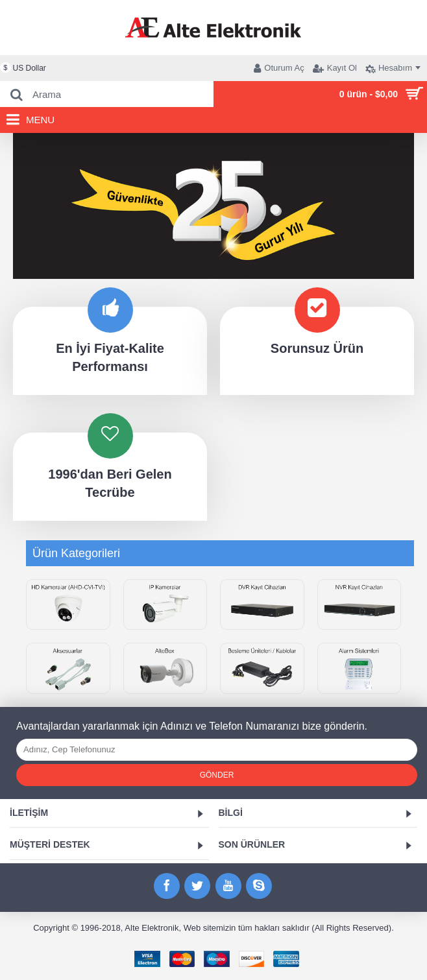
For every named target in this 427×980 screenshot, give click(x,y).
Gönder (217, 775)
